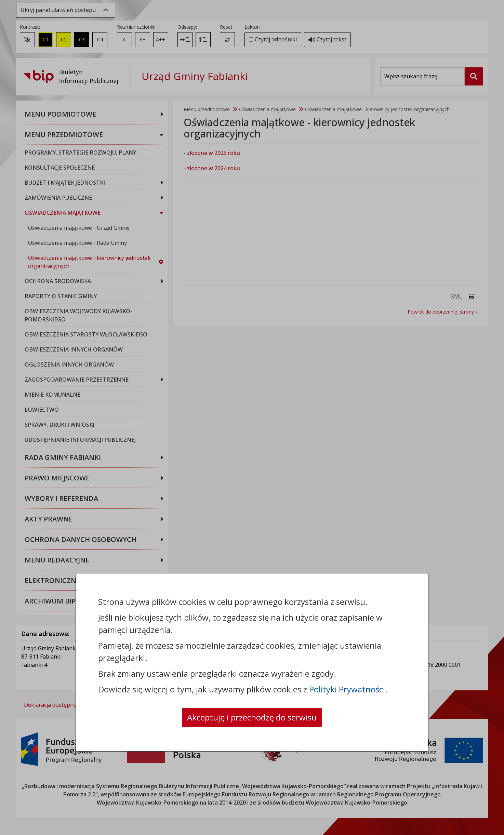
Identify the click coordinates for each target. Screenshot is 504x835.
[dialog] (252, 418)
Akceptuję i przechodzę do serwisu (252, 717)
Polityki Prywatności (347, 689)
